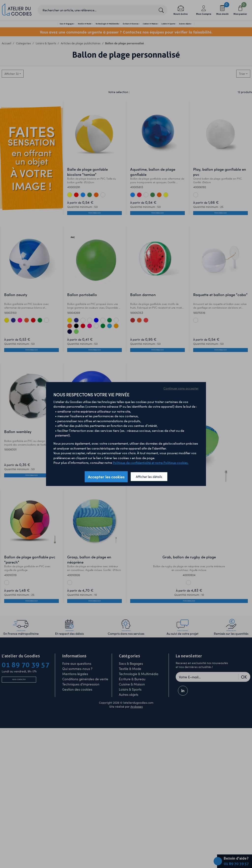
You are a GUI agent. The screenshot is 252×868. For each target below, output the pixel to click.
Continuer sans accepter (181, 388)
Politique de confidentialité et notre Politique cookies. (151, 462)
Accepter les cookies (106, 477)
